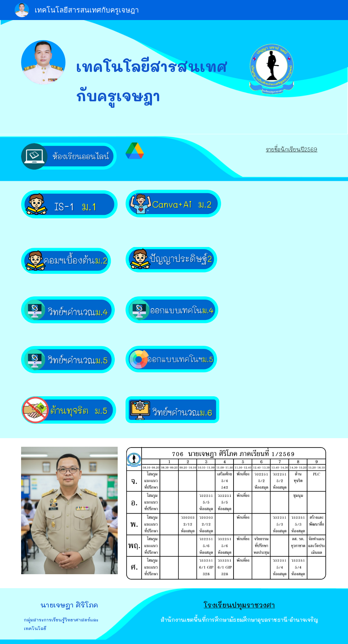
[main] (161, 77)
